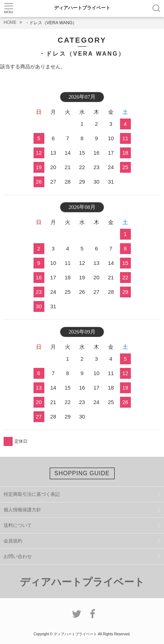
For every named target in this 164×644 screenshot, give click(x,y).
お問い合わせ (18, 556)
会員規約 (13, 541)
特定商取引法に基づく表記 (32, 494)
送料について (18, 525)
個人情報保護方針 (22, 510)
